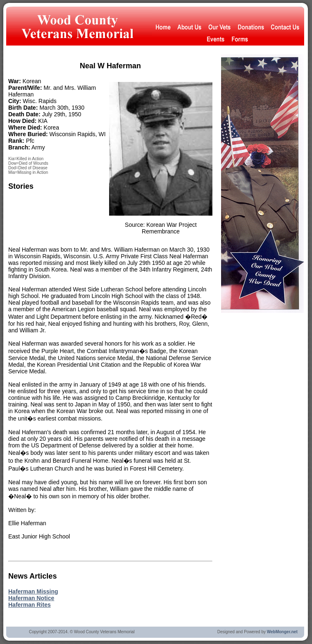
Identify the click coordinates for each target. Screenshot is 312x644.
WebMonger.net (282, 632)
